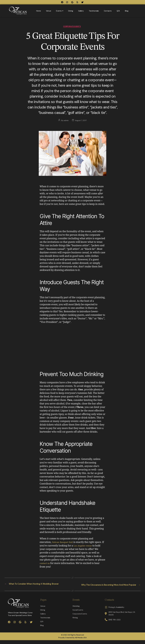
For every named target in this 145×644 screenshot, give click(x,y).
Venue (49, 11)
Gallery (81, 11)
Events (60, 11)
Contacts (108, 11)
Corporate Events (73, 27)
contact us (45, 564)
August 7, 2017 (81, 121)
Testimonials (94, 11)
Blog (127, 11)
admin (66, 121)
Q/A (118, 11)
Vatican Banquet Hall (64, 543)
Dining (71, 11)
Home (39, 11)
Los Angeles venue (86, 546)
